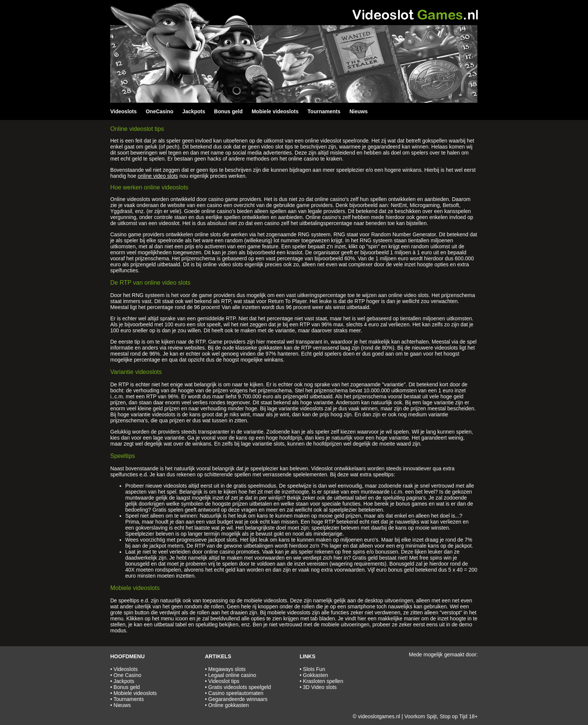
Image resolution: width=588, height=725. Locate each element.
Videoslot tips (224, 681)
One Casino (127, 675)
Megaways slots (227, 669)
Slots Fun (314, 669)
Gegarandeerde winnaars (238, 699)
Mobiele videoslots (275, 111)
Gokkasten (316, 675)
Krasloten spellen (323, 681)
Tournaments (324, 111)
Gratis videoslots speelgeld (239, 687)
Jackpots (194, 111)
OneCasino (159, 111)
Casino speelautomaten (236, 693)
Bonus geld (228, 111)
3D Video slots (320, 687)
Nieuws (359, 111)
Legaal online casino (232, 675)
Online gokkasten (228, 705)
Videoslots (124, 111)
